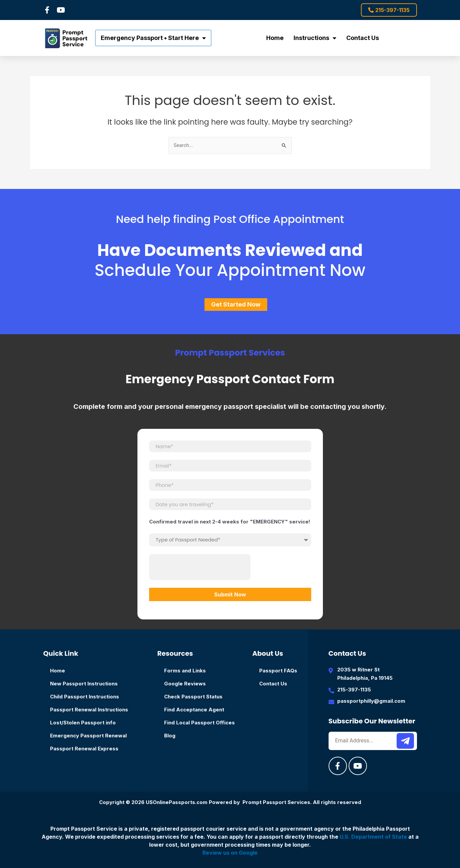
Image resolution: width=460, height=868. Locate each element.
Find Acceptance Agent (194, 710)
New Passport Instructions (84, 684)
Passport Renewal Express (84, 749)
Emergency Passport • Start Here (153, 38)
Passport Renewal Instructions (89, 710)
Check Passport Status (193, 697)
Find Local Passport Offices (199, 723)
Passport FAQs (278, 671)
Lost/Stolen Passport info (83, 723)
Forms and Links (185, 671)
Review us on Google (230, 853)
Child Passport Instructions (85, 697)
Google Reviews (185, 684)
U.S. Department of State (373, 837)
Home (275, 38)
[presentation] (200, 567)
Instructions (315, 38)
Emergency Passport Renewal (88, 736)
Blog (170, 736)
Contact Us (363, 38)
